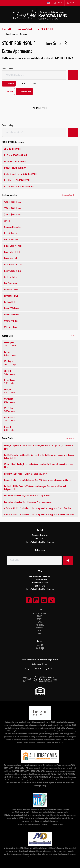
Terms (32, 669)
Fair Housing (52, 669)
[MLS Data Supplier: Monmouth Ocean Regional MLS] (40, 839)
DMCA (37, 669)
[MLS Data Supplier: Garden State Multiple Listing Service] (40, 800)
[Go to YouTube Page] (44, 600)
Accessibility (43, 669)
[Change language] (49, 3)
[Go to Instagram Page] (36, 600)
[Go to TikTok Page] (52, 600)
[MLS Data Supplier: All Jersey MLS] (40, 756)
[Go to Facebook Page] (29, 600)
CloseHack (45, 664)
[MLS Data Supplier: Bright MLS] (40, 713)
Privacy (27, 669)
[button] (73, 75)
